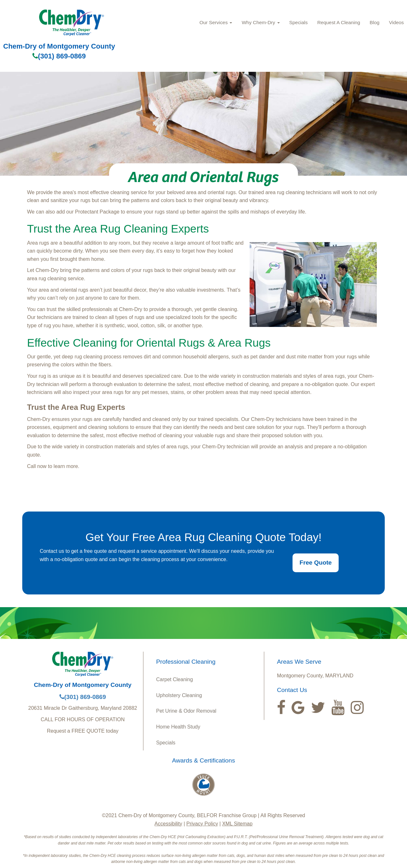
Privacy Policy (202, 824)
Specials (299, 22)
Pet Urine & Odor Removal (186, 711)
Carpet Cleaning (175, 679)
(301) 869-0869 (59, 56)
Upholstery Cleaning (179, 695)
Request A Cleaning (339, 22)
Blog (375, 22)
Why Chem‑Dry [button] (261, 22)
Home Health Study (178, 727)
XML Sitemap (237, 824)
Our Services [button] (216, 22)
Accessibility (168, 824)
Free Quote (316, 563)
